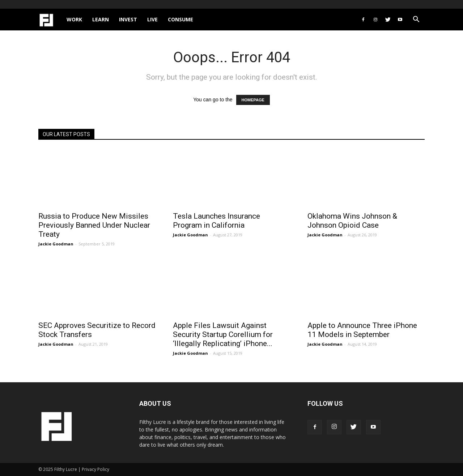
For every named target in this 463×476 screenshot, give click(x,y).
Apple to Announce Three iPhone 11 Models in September (362, 330)
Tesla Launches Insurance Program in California (216, 221)
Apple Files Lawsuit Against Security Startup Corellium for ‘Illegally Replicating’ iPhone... (223, 334)
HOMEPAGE (253, 100)
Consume (180, 19)
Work (74, 19)
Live (152, 19)
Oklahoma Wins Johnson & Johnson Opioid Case (352, 221)
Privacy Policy (95, 469)
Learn (101, 19)
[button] (416, 20)
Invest (128, 19)
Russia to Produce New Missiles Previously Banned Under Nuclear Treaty (94, 225)
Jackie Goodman (56, 244)
